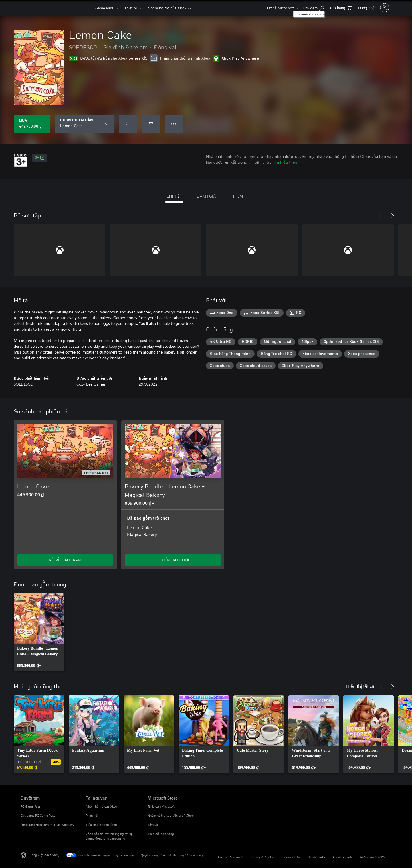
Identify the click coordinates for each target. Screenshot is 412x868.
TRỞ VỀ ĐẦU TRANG (65, 560)
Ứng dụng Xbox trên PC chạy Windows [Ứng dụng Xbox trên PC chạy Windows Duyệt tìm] (47, 825)
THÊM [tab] (238, 196)
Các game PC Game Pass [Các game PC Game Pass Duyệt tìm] (38, 815)
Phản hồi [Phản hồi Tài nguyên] (92, 815)
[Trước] (381, 216)
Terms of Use (292, 857)
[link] (39, 632)
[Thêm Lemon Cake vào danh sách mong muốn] (128, 124)
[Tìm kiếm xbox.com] (313, 7)
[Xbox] (78, 8)
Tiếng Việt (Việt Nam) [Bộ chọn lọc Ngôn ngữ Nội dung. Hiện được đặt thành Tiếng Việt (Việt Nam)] (44, 855)
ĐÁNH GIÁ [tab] (206, 196)
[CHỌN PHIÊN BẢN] (85, 124)
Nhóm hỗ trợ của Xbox (167, 8)
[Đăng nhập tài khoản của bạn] (373, 8)
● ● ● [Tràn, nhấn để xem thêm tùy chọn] (174, 124)
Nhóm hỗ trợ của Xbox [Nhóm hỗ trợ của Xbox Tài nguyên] (101, 806)
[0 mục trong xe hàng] (341, 7)
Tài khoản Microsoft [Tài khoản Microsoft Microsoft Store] (161, 806)
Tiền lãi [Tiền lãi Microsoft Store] (153, 825)
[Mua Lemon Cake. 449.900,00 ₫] (32, 124)
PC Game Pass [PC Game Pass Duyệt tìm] (31, 806)
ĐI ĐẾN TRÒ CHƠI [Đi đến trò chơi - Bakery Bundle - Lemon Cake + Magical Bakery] (173, 560)
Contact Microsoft (230, 857)
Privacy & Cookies (263, 857)
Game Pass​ (104, 8)
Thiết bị (131, 8)
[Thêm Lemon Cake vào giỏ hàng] (151, 124)
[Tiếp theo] (393, 216)
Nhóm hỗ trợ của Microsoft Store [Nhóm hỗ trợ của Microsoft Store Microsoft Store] (171, 815)
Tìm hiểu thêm (285, 162)
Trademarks (317, 857)
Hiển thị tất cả (360, 686)
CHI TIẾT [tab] (174, 196)
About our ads (342, 857)
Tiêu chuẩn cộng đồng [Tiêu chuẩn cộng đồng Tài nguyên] (101, 825)
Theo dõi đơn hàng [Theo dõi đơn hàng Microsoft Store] (161, 834)
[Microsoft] (40, 8)
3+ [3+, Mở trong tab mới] (40, 158)
